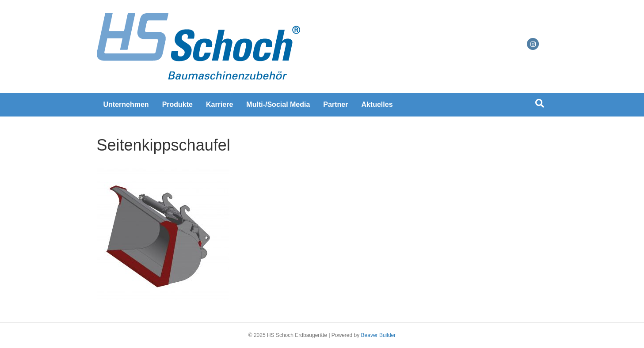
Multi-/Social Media (278, 104)
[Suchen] (540, 103)
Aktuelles (377, 104)
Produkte (177, 104)
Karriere (219, 104)
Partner (335, 104)
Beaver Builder (379, 335)
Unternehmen (126, 104)
